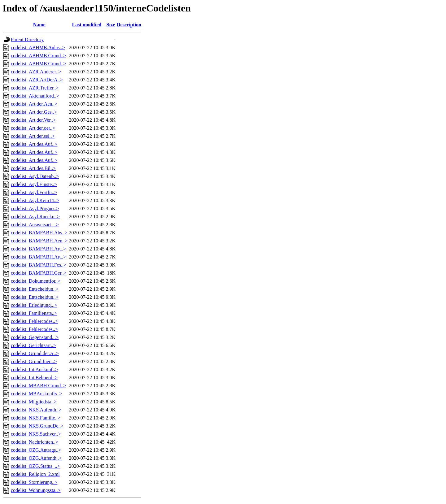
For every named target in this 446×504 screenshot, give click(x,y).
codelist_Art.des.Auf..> (34, 144)
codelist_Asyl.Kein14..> (35, 200)
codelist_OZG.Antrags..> (36, 450)
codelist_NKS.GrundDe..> (37, 426)
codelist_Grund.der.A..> (35, 353)
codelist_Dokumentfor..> (36, 281)
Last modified (87, 25)
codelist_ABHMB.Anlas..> (38, 48)
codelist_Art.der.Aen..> (34, 104)
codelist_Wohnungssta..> (36, 490)
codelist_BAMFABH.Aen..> (39, 241)
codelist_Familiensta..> (34, 313)
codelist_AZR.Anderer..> (36, 72)
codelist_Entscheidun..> (35, 289)
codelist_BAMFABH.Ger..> (39, 273)
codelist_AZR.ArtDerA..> (37, 80)
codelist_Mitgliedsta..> (34, 402)
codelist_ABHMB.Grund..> (38, 56)
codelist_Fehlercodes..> (34, 321)
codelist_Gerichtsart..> (33, 345)
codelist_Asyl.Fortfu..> (34, 192)
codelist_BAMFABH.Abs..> (39, 233)
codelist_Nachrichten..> (35, 442)
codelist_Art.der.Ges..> (34, 112)
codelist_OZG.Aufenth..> (36, 458)
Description (129, 25)
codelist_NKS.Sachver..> (36, 434)
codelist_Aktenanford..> (35, 96)
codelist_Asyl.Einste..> (34, 184)
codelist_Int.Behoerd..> (34, 378)
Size (111, 25)
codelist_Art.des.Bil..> (33, 168)
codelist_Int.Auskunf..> (34, 369)
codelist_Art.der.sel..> (33, 136)
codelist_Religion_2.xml (35, 474)
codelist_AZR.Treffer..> (35, 88)
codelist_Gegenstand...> (35, 337)
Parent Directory (27, 39)
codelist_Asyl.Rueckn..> (35, 217)
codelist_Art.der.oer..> (33, 128)
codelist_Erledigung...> (34, 305)
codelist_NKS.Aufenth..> (36, 410)
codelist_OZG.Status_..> (35, 466)
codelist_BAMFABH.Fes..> (39, 265)
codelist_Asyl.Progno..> (35, 209)
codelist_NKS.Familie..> (36, 418)
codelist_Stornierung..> (34, 482)
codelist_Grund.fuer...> (34, 361)
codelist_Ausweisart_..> (35, 225)
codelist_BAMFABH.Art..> (38, 249)
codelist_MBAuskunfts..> (36, 394)
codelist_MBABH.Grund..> (38, 386)
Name (39, 25)
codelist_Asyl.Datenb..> (35, 176)
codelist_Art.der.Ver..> (33, 120)
